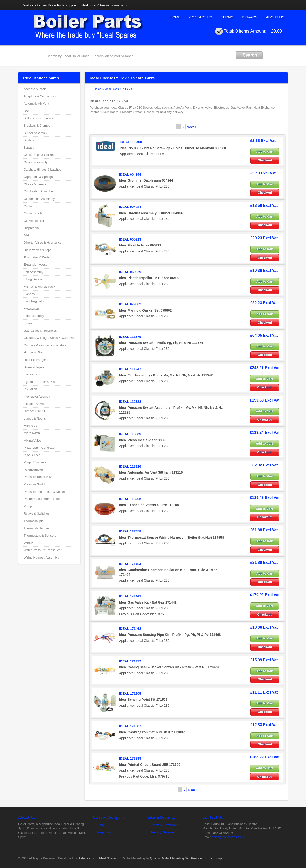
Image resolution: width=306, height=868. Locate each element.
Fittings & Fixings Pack (39, 287)
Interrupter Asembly (37, 396)
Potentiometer (33, 470)
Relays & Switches (37, 513)
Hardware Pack (34, 352)
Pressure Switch (35, 484)
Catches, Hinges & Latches (42, 170)
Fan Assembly (33, 272)
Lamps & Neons (35, 418)
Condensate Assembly (39, 199)
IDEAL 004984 (130, 207)
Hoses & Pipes (34, 367)
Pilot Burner (32, 455)
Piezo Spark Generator (39, 448)
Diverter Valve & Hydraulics (42, 243)
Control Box (32, 206)
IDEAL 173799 (130, 758)
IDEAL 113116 (130, 466)
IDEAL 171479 (130, 661)
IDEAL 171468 (130, 629)
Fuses (28, 323)
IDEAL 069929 (130, 272)
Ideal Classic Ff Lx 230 (119, 89)
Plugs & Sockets (35, 462)
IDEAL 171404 (130, 564)
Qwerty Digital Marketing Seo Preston (176, 858)
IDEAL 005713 (130, 239)
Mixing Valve (32, 440)
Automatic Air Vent (36, 104)
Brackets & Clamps (37, 126)
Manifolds (30, 426)
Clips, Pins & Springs (38, 177)
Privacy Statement (164, 832)
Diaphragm (31, 228)
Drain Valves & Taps (38, 250)
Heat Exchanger (35, 360)
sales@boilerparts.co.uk (229, 837)
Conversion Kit (34, 221)
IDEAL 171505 (130, 694)
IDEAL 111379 (130, 337)
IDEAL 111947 (130, 369)
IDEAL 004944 (130, 174)
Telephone (104, 832)
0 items (242, 31)
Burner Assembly (35, 133)
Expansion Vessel (36, 265)
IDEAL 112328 (130, 402)
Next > (192, 127)
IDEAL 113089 (130, 434)
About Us (275, 17)
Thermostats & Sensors (40, 535)
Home (175, 17)
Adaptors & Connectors (40, 96)
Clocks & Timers (35, 184)
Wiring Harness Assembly (41, 557)
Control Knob (33, 213)
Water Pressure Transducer (43, 550)
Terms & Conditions (165, 825)
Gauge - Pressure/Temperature (45, 345)
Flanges (29, 294)
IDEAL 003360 (131, 142)
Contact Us (201, 17)
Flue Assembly (34, 316)
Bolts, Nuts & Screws (38, 118)
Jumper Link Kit (34, 411)
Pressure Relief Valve (38, 477)
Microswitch (32, 433)
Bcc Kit (28, 111)
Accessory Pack (35, 89)
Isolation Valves (34, 404)
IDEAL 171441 (130, 596)
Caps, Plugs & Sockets (39, 155)
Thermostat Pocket (37, 528)
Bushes (29, 140)
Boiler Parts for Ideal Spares (97, 858)
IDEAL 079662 (130, 304)
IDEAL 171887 (130, 726)
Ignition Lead (33, 374)
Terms (227, 17)
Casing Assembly (36, 162)
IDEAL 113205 (130, 499)
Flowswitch (31, 309)
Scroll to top (214, 858)
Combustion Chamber (39, 191)
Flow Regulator (34, 301)
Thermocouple (34, 521)
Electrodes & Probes (38, 257)
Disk (27, 235)
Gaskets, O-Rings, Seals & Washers (49, 338)
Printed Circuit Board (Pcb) (42, 499)
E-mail (101, 825)
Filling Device (33, 279)
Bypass (29, 148)
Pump (28, 506)
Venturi (28, 543)
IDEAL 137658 (130, 531)
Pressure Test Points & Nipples (45, 492)
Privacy (250, 17)
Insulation (30, 389)
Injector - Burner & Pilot (40, 382)
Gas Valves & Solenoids (40, 331)
